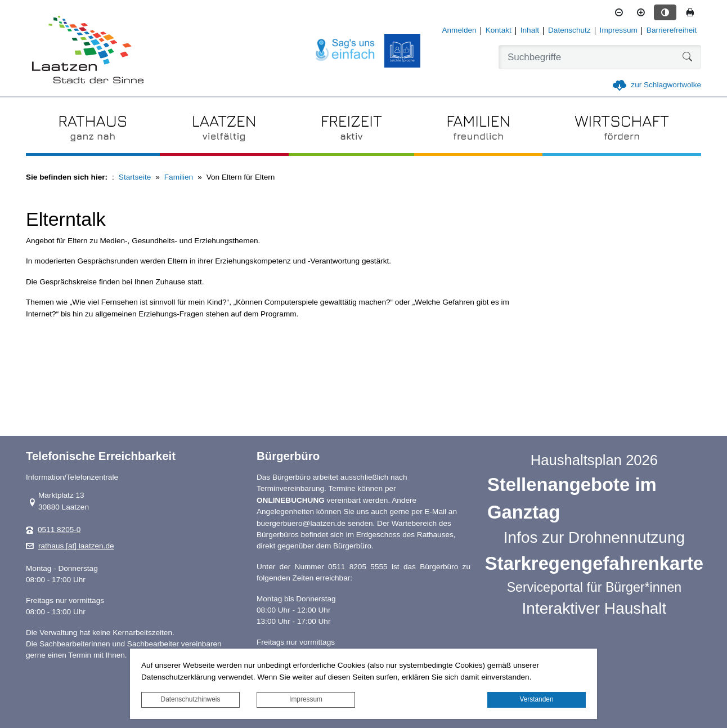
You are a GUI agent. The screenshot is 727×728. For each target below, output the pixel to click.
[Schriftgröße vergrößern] (641, 12)
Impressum (306, 699)
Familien (179, 177)
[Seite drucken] (690, 12)
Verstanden (536, 699)
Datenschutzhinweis (191, 699)
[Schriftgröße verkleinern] (619, 12)
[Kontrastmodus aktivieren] (665, 12)
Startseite (135, 177)
